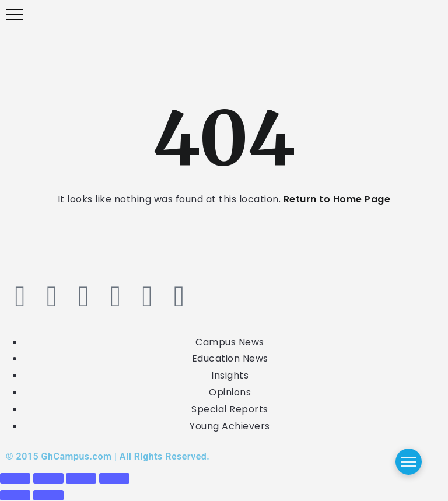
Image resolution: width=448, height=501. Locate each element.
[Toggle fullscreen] (48, 478)
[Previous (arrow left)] (15, 495)
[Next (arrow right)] (48, 495)
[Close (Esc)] (114, 478)
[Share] (81, 478)
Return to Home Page (337, 199)
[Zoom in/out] (15, 478)
